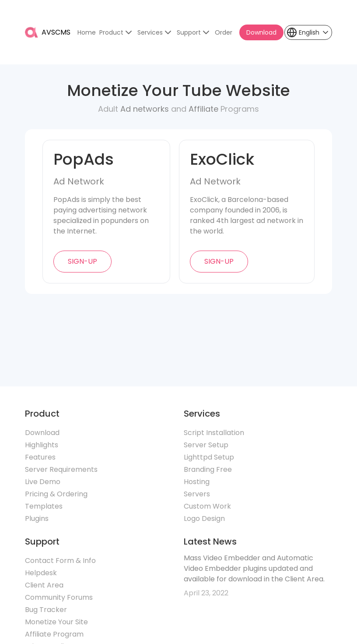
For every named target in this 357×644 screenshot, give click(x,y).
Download (261, 32)
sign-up (82, 261)
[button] (308, 32)
